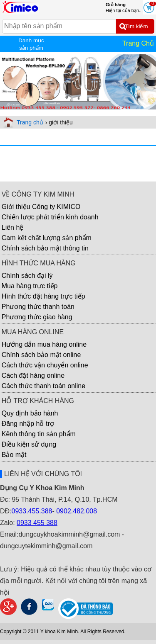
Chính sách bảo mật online (41, 355)
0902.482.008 (77, 511)
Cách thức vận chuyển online (45, 365)
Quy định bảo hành (30, 413)
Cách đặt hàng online (33, 375)
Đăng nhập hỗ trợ (28, 424)
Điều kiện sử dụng (29, 444)
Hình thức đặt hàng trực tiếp (43, 296)
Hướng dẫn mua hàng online (44, 344)
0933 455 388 (37, 523)
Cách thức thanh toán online (43, 386)
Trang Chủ (138, 43)
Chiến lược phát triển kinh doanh (50, 217)
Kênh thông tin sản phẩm (39, 434)
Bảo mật (14, 455)
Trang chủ (30, 122)
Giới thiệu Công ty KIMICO (41, 207)
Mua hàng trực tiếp (30, 286)
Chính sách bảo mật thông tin (45, 248)
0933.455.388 (32, 511)
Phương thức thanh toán (38, 307)
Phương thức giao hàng (37, 317)
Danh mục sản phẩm (31, 44)
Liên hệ (13, 227)
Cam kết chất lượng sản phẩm (47, 238)
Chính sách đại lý (27, 276)
